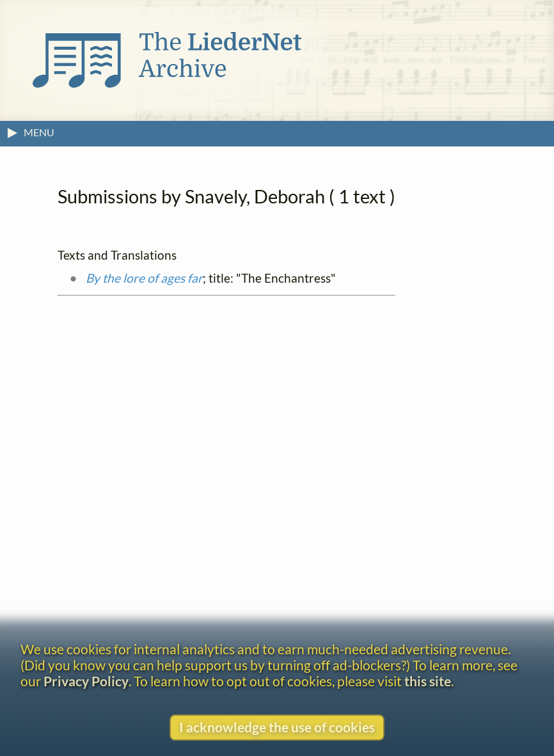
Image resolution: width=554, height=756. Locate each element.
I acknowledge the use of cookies (277, 727)
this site (428, 681)
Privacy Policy (86, 681)
